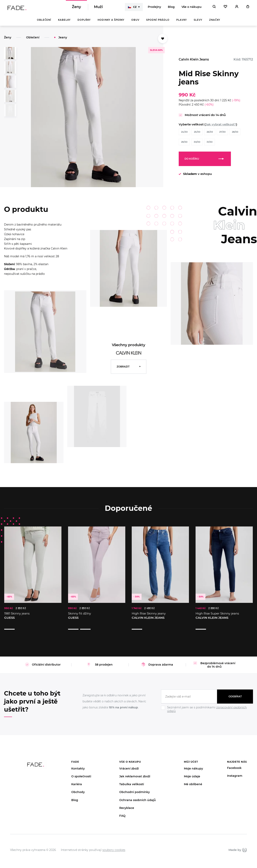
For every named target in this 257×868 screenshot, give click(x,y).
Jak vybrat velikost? (221, 127)
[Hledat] (214, 8)
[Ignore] (207, 708)
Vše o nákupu (192, 8)
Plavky (182, 22)
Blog (171, 8)
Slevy (198, 22)
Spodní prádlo (158, 22)
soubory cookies (114, 844)
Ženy (76, 8)
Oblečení (44, 22)
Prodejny (154, 8)
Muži (98, 8)
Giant (245, 844)
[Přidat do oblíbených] (163, 41)
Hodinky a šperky (111, 22)
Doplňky (84, 22)
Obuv (135, 22)
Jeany (63, 40)
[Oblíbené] (225, 8)
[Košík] (248, 8)
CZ (132, 8)
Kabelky (64, 22)
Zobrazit (123, 369)
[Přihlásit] (237, 8)
